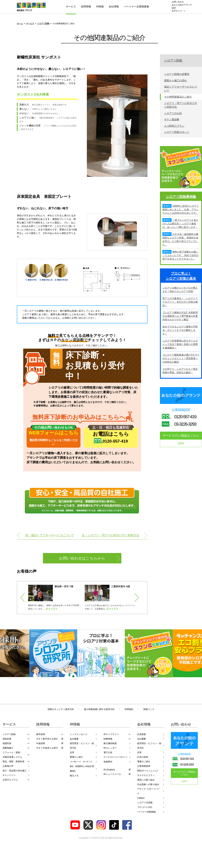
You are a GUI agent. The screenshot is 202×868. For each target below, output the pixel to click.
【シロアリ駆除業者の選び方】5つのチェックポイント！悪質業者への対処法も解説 (181, 358)
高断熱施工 (8, 748)
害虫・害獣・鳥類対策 (13, 762)
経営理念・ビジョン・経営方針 (82, 746)
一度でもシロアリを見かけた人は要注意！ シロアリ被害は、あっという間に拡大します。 (180, 224)
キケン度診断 (172, 119)
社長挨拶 (142, 734)
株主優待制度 (110, 743)
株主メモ (74, 776)
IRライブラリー (111, 734)
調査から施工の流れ (175, 80)
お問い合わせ (178, 2)
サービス (71, 6)
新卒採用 (41, 734)
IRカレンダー (110, 748)
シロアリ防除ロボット (177, 132)
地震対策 (7, 743)
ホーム (20, 24)
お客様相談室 (144, 766)
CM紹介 (141, 798)
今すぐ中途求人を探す (47, 748)
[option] (54, 598)
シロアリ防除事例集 (181, 197)
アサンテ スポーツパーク (148, 791)
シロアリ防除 (43, 24)
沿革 (72, 752)
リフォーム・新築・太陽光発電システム (12, 755)
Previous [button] (24, 598)
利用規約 (129, 709)
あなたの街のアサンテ (182, 5)
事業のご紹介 (76, 757)
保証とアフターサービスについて (181, 89)
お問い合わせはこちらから (82, 558)
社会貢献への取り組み (148, 784)
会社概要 (74, 739)
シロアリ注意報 (145, 803)
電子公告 (108, 752)
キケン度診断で (74, 340)
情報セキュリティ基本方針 (61, 709)
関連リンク (149, 709)
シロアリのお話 (173, 113)
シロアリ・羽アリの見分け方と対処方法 (181, 105)
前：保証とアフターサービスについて (50, 535)
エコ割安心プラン (174, 126)
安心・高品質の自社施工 (15, 771)
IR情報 (100, 6)
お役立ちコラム (10, 780)
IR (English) (109, 770)
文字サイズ (177, 11)
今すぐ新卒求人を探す (47, 739)
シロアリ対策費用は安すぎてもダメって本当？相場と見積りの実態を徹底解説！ (180, 344)
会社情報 (114, 6)
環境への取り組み (146, 780)
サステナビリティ (146, 775)
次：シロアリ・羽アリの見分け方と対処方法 (110, 535)
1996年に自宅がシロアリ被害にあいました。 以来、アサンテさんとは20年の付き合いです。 (181, 209)
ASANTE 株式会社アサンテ (31, 7)
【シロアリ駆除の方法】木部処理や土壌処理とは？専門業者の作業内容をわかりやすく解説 (180, 316)
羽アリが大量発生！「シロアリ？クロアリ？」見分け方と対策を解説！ (180, 302)
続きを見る (52, 609)
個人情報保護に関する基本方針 (99, 709)
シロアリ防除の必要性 (177, 74)
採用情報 (86, 6)
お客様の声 (8, 766)
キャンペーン (9, 775)
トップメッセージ (79, 734)
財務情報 (108, 739)
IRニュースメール (112, 774)
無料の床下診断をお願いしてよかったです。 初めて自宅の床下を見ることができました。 (180, 255)
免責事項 (108, 762)
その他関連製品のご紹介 (178, 97)
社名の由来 (143, 757)
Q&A (174, 8)
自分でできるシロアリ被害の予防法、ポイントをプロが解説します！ (180, 330)
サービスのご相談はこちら (181, 436)
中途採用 (41, 743)
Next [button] (135, 598)
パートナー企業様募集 (137, 6)
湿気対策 (7, 739)
